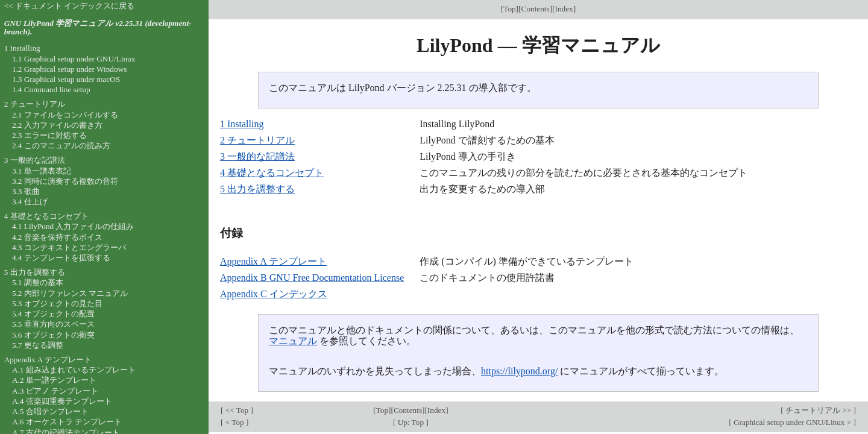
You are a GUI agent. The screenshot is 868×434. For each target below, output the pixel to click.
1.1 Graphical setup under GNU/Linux (74, 59)
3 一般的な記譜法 (257, 156)
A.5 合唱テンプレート (50, 411)
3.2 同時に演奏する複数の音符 (65, 181)
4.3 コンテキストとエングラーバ (69, 247)
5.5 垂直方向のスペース (53, 324)
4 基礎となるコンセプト (272, 173)
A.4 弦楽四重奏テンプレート (62, 401)
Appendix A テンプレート (273, 261)
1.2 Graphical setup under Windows (69, 69)
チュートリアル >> (819, 410)
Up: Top (410, 422)
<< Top (237, 410)
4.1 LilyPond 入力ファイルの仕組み (73, 226)
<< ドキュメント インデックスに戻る (70, 6)
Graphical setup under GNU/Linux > (793, 422)
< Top (234, 422)
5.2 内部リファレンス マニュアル (70, 293)
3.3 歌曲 (26, 191)
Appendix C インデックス (274, 294)
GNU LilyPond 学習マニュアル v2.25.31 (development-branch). (98, 28)
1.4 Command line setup (51, 90)
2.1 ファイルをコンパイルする (65, 115)
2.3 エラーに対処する (49, 135)
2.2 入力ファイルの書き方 (57, 125)
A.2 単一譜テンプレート (54, 380)
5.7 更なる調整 (38, 345)
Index (564, 9)
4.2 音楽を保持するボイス (57, 237)
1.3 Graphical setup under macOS (66, 79)
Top (509, 9)
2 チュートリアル (257, 140)
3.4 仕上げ (30, 202)
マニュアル (293, 341)
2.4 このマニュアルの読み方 (61, 146)
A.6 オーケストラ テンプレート (67, 422)
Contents (536, 9)
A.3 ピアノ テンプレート (55, 391)
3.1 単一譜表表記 (42, 171)
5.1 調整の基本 (38, 282)
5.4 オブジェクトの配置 (53, 314)
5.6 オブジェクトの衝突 (53, 335)
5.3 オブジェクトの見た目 (57, 303)
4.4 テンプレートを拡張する (61, 258)
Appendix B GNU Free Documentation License (312, 278)
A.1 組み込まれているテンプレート (74, 370)
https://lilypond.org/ (519, 371)
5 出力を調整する (257, 189)
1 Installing (242, 124)
